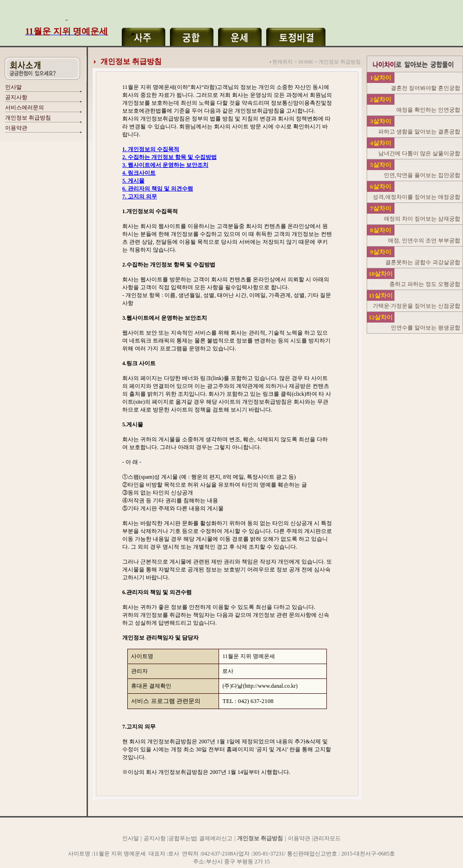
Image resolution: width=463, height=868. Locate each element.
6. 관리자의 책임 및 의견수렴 (158, 189)
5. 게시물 (133, 181)
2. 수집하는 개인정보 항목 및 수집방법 (169, 157)
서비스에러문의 (25, 108)
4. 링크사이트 (139, 173)
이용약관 (16, 128)
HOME (306, 62)
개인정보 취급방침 (28, 118)
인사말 (13, 87)
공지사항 (16, 97)
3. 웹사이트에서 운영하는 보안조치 (165, 165)
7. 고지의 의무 (140, 196)
